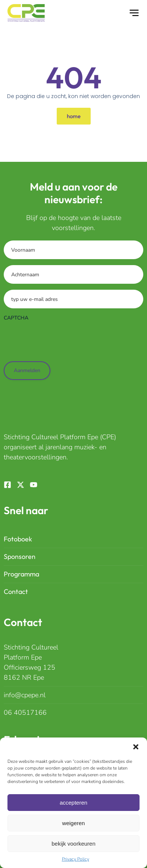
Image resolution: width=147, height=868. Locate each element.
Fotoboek (18, 539)
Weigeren (74, 823)
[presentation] (60, 339)
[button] (136, 747)
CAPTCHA (16, 318)
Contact (16, 592)
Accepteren (73, 803)
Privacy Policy (76, 859)
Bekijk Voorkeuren (73, 844)
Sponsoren (20, 556)
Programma (21, 574)
